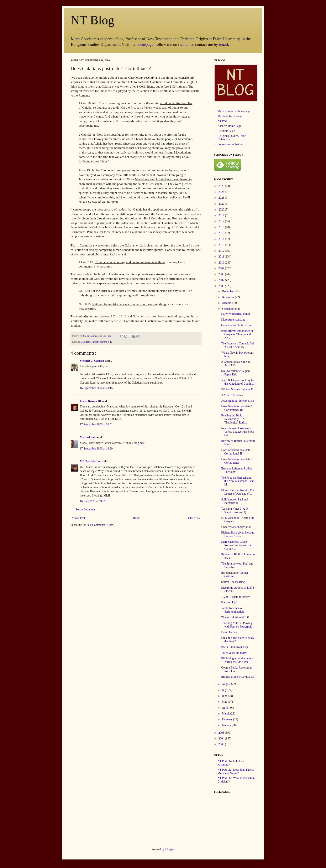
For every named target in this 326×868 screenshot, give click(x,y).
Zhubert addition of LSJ (235, 617)
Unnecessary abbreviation (236, 527)
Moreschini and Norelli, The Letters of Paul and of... (238, 492)
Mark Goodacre (92, 336)
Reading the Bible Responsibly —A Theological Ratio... (234, 419)
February (227, 719)
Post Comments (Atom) (100, 525)
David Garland (230, 632)
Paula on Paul (229, 602)
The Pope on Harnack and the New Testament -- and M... (238, 481)
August (226, 684)
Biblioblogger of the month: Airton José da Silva (238, 660)
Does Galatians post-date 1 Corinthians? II (237, 452)
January (227, 725)
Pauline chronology (102, 342)
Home (137, 518)
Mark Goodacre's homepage (234, 111)
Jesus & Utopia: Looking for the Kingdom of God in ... (238, 382)
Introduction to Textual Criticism (235, 575)
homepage (145, 44)
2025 (222, 186)
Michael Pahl (88, 437)
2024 (222, 192)
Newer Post (78, 518)
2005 (222, 733)
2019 (222, 215)
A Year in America (232, 395)
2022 (222, 204)
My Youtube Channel (230, 116)
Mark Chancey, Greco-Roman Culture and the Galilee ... (236, 545)
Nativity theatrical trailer (236, 314)
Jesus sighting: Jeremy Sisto (238, 401)
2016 (222, 227)
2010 (222, 263)
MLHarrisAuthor (91, 461)
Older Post (194, 518)
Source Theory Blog (233, 582)
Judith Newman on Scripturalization (232, 610)
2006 (222, 286)
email (224, 44)
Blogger (170, 849)
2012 (222, 251)
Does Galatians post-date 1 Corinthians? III (237, 408)
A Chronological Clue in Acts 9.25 (235, 364)
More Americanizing (233, 320)
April (225, 708)
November (228, 297)
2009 (222, 268)
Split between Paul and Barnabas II (235, 501)
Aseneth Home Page (230, 126)
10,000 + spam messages (236, 597)
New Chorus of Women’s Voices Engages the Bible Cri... (238, 432)
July (225, 690)
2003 (222, 744)
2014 (222, 239)
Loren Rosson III (90, 401)
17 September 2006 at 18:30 (96, 449)
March (226, 714)
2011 (222, 257)
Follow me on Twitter (230, 144)
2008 (222, 274)
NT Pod (222, 121)
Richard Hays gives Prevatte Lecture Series (238, 534)
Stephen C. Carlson (92, 361)
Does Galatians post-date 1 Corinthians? (237, 461)
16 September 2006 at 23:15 (96, 388)
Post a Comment (85, 510)
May (225, 702)
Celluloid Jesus (227, 131)
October (227, 303)
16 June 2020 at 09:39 (93, 501)
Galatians (85, 342)
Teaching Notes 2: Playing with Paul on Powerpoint (237, 625)
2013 (222, 245)
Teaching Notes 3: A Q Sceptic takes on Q (234, 510)
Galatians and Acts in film (236, 325)
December (228, 291)
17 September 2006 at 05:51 (96, 424)
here (142, 443)
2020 (222, 210)
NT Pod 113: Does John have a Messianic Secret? (236, 771)
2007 (222, 280)
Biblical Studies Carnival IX (238, 677)
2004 (222, 739)
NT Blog (92, 20)
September (228, 309)
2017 (222, 221)
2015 (222, 233)
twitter (183, 44)
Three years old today (234, 653)
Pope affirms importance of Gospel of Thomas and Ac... (237, 334)
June (225, 696)
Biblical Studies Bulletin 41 (237, 389)
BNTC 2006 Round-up (235, 647)
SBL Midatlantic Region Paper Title (235, 373)
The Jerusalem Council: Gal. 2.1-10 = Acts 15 (238, 345)
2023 (222, 198)
